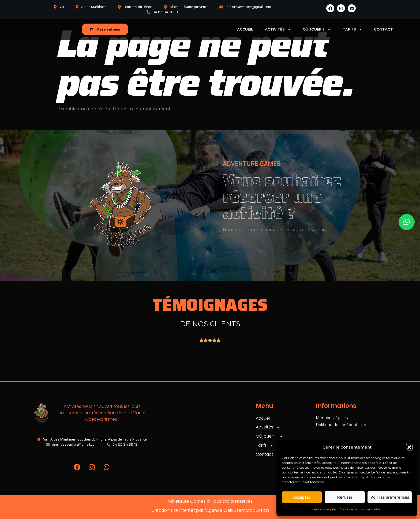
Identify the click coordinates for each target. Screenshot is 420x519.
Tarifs (352, 29)
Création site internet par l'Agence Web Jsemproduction (210, 510)
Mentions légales (324, 509)
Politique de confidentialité (360, 509)
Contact (383, 29)
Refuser (345, 497)
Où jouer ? (317, 29)
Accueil (245, 29)
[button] (409, 447)
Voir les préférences (390, 497)
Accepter (302, 497)
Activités (278, 29)
